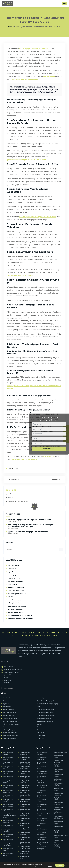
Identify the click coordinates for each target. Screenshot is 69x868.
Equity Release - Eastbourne (42, 816)
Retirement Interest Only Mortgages (20, 619)
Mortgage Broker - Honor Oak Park (25, 827)
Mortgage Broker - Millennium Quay (8, 806)
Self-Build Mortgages (15, 609)
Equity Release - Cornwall (42, 788)
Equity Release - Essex (44, 819)
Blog (38, 707)
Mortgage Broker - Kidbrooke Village (25, 762)
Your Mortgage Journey (16, 612)
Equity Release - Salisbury (59, 798)
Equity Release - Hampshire (42, 828)
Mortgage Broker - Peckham (25, 757)
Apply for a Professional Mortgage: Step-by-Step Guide (28, 532)
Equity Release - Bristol (44, 766)
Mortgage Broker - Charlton (8, 762)
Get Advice (40, 732)
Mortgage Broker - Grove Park (8, 788)
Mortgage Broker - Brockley (8, 757)
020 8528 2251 (49, 76)
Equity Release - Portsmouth (59, 789)
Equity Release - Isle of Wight (44, 837)
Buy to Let (11, 572)
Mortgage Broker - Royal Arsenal (25, 767)
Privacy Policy (41, 735)
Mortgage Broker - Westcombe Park (25, 808)
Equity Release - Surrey (59, 821)
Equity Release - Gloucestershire (42, 823)
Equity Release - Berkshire (42, 753)
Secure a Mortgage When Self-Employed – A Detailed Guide (29, 520)
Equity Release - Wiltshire (59, 835)
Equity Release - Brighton (42, 762)
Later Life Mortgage (14, 584)
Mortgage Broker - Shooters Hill (8, 774)
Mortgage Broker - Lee (9, 766)
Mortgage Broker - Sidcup (8, 845)
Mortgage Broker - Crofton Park (25, 785)
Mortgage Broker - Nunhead (8, 850)
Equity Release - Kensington (42, 841)
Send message (49, 449)
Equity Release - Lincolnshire (59, 763)
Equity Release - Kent (60, 752)
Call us (10, 494)
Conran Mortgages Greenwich (46, 715)
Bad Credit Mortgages (15, 581)
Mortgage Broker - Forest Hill (25, 831)
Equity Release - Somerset (59, 807)
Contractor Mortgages (16, 591)
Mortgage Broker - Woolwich (25, 794)
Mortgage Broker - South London (25, 850)
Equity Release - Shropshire (59, 803)
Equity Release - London (59, 768)
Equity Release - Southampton (59, 812)
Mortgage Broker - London (25, 836)
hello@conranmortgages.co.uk (25, 79)
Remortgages (12, 575)
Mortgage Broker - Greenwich (8, 753)
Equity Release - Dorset (42, 806)
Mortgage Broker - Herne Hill (25, 776)
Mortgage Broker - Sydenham (8, 827)
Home (10, 27)
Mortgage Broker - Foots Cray (8, 770)
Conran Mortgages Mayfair (45, 721)
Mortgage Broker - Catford (25, 803)
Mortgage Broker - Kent (25, 854)
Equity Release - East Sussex (43, 811)
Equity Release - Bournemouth (42, 757)
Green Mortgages (14, 578)
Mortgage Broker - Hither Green (25, 799)
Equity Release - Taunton (59, 826)
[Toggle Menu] (64, 4)
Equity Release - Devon (42, 802)
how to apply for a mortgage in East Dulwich (38, 217)
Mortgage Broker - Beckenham (25, 753)
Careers (40, 724)
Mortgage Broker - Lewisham (25, 817)
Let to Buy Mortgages (15, 600)
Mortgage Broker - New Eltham (8, 793)
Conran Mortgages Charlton (45, 712)
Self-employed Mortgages (17, 594)
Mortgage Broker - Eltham (25, 822)
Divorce (10, 597)
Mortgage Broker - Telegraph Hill (8, 840)
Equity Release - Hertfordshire (42, 832)
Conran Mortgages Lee (44, 718)
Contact (39, 729)
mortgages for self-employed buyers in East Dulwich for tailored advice (34, 387)
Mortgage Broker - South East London (25, 845)
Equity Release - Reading (59, 794)
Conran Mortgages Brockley (45, 709)
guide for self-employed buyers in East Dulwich (27, 160)
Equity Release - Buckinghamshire (42, 770)
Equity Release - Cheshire (42, 774)
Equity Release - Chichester (42, 779)
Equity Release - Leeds (61, 755)
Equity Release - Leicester (59, 759)
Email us (11, 498)
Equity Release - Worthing (59, 840)
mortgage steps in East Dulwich (20, 275)
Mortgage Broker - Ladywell (25, 771)
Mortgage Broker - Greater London (25, 840)
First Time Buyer (13, 566)
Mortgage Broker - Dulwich (8, 836)
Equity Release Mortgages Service (20, 615)
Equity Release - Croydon (42, 793)
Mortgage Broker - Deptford (25, 790)
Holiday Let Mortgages (16, 603)
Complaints (40, 738)
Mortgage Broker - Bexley (8, 797)
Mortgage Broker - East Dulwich (8, 831)
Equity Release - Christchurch (42, 783)
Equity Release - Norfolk (59, 772)
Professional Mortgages (16, 588)
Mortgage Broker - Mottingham (8, 817)
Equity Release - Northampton (59, 777)
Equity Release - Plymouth (59, 782)
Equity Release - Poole (61, 785)
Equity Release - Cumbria (42, 797)
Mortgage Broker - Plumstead (8, 822)
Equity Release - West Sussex (61, 830)
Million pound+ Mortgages (17, 606)
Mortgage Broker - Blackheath (25, 813)
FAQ (38, 726)
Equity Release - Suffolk (59, 817)
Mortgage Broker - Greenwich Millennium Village (9, 812)
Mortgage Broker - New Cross (25, 780)
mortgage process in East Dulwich (33, 49)
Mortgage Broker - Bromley (8, 783)
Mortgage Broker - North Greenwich (8, 802)
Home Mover (12, 569)
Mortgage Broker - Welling (8, 779)
